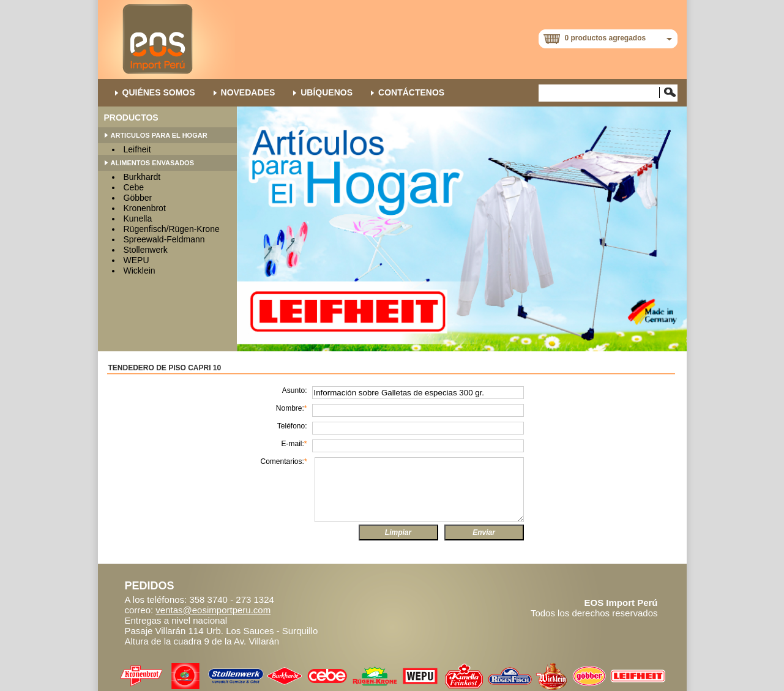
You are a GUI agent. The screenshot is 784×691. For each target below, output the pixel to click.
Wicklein (140, 271)
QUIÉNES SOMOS (159, 92)
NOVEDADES (248, 92)
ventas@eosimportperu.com (213, 610)
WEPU (136, 260)
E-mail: (294, 444)
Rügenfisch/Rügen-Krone (172, 229)
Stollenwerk (146, 250)
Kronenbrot (145, 208)
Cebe (134, 187)
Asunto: (295, 390)
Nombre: (292, 408)
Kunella (138, 219)
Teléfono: (292, 426)
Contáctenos (411, 92)
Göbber (138, 198)
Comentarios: (284, 461)
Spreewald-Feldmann (164, 239)
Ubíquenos (327, 92)
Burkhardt (142, 177)
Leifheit (137, 149)
